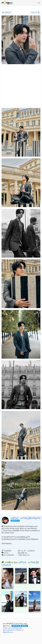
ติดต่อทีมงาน (8, 632)
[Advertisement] (21, 87)
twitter (24, 626)
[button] (39, 3)
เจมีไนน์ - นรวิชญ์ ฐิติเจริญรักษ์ (25, 518)
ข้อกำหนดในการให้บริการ (13, 630)
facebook (16, 626)
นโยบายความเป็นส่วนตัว (13, 628)
